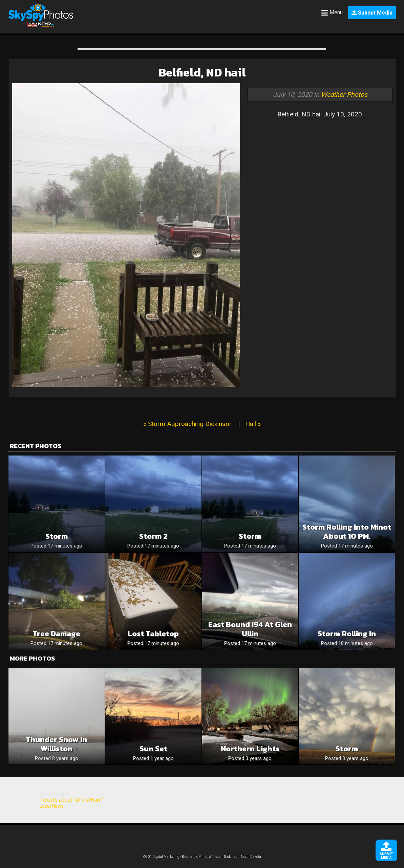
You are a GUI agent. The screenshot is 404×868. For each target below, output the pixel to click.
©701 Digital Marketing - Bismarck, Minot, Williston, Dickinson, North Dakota (202, 857)
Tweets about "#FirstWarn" (71, 800)
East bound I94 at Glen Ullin (250, 629)
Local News (52, 806)
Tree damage (56, 634)
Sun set (153, 749)
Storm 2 (153, 536)
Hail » (253, 424)
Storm (57, 536)
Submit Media (372, 13)
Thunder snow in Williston (56, 744)
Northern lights (250, 749)
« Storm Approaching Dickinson (188, 424)
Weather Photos (344, 95)
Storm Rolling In (347, 634)
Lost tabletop (153, 634)
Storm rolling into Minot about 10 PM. (347, 532)
